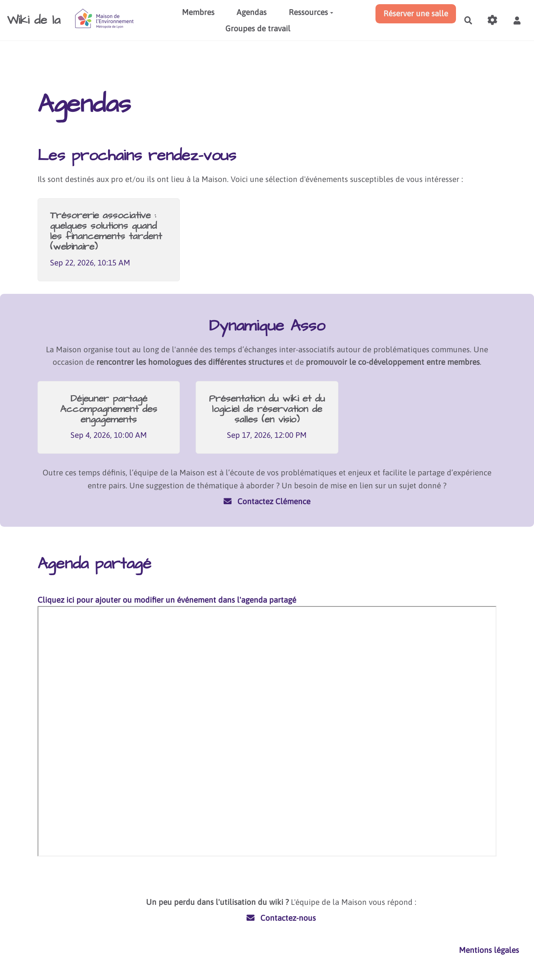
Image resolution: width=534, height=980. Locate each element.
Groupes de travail (258, 28)
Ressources (311, 12)
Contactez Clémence (267, 501)
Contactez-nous (281, 918)
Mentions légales (489, 950)
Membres (198, 12)
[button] (517, 20)
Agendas (252, 12)
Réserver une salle (416, 13)
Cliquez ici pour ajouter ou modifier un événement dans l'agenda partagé (167, 600)
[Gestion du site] (493, 20)
